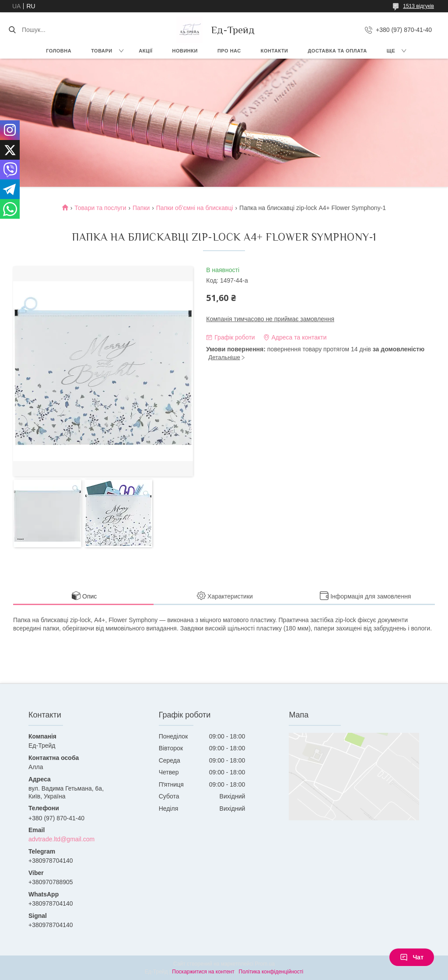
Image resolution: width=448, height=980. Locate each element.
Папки (141, 208)
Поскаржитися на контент (203, 972)
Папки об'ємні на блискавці (195, 208)
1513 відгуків (418, 6)
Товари (102, 51)
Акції (145, 51)
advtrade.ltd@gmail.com (61, 839)
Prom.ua (265, 964)
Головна (59, 51)
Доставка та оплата (338, 51)
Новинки (185, 51)
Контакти (275, 51)
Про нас (229, 51)
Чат (412, 957)
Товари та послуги (100, 208)
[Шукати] (12, 30)
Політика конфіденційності (271, 972)
